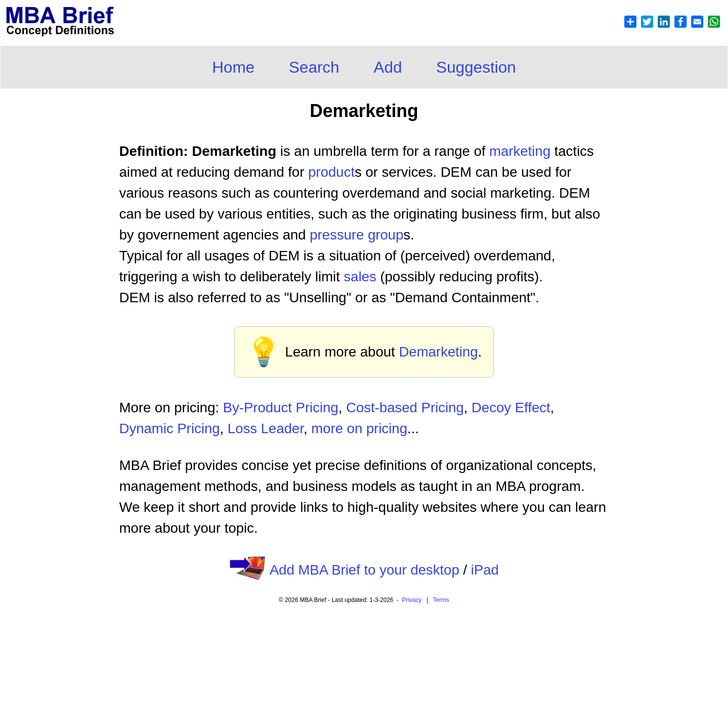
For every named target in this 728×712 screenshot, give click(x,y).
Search (314, 67)
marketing (520, 151)
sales (360, 277)
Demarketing (439, 352)
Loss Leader (265, 428)
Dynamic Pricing (170, 428)
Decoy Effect (511, 408)
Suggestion (476, 67)
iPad (485, 570)
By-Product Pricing (281, 408)
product (331, 172)
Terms (441, 600)
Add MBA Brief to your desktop (364, 570)
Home (233, 67)
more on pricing (359, 428)
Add (388, 67)
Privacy (412, 600)
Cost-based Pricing (405, 408)
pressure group (356, 235)
